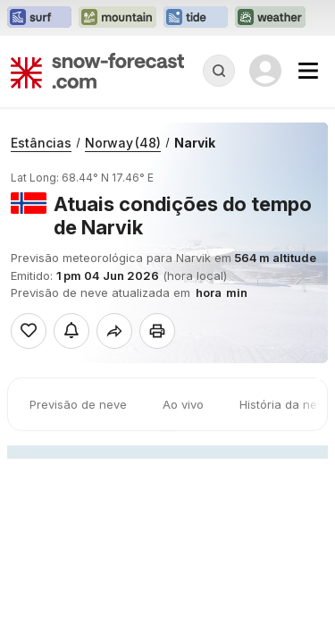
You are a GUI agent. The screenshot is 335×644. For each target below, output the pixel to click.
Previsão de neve (78, 404)
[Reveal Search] (219, 71)
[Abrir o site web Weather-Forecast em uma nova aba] (270, 18)
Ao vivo (183, 404)
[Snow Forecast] (97, 71)
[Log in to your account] (265, 71)
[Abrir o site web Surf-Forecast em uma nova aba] (39, 18)
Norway (123, 143)
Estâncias (41, 143)
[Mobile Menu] (308, 71)
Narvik (195, 143)
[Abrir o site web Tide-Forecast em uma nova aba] (196, 18)
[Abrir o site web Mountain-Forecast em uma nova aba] (117, 18)
